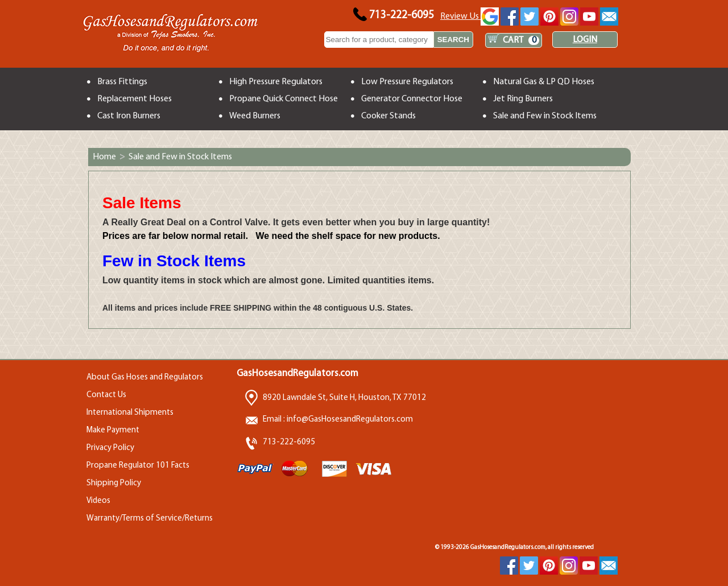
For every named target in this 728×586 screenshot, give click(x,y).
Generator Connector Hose (412, 99)
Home (104, 157)
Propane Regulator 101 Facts (138, 466)
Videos (98, 501)
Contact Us (106, 395)
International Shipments (130, 413)
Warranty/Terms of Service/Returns (150, 519)
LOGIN (585, 40)
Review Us (470, 16)
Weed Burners (255, 116)
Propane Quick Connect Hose (284, 99)
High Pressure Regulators (276, 82)
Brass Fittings (122, 82)
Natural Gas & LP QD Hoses (544, 82)
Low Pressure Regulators (407, 82)
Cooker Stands (388, 116)
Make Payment (113, 430)
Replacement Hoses (135, 99)
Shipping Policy (114, 483)
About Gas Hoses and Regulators (145, 377)
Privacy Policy (110, 448)
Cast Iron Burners (129, 116)
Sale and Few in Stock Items (545, 116)
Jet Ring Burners (523, 99)
